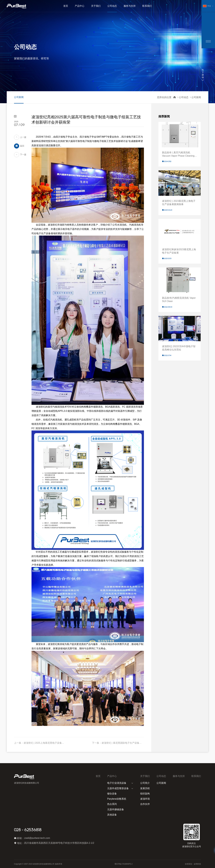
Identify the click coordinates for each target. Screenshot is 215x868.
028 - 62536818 (28, 830)
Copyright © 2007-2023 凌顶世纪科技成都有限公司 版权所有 (38, 864)
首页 (98, 776)
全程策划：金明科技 (193, 864)
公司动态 (184, 97)
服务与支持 (179, 776)
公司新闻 (19, 97)
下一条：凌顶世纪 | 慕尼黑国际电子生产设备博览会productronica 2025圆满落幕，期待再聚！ (118, 743)
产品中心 (112, 776)
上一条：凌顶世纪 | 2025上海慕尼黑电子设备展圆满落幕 (40, 743)
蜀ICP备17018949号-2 (123, 864)
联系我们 (196, 776)
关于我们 (145, 776)
